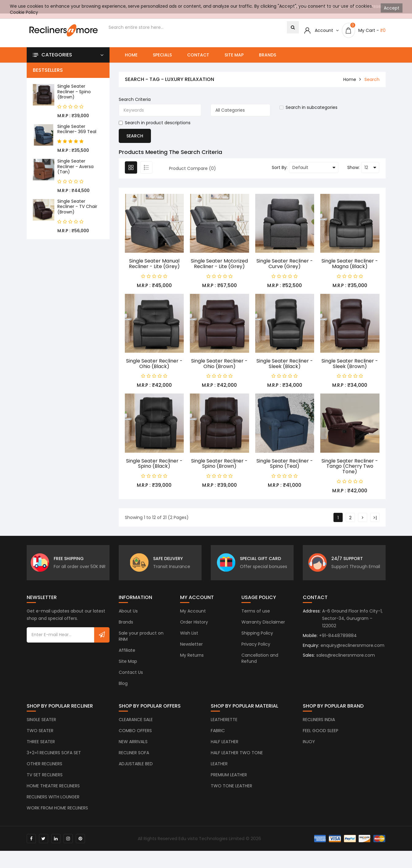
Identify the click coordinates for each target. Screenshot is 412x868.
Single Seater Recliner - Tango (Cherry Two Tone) (350, 466)
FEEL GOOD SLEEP (321, 732)
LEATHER (219, 765)
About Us (128, 613)
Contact (198, 55)
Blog (123, 685)
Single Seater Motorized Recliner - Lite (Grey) (219, 264)
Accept (392, 8)
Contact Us (131, 674)
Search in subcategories (308, 107)
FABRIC (218, 732)
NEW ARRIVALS (133, 743)
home (350, 79)
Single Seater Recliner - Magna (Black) (350, 264)
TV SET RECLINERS (45, 776)
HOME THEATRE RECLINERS (53, 787)
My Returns (192, 657)
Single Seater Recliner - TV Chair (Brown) (77, 207)
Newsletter (191, 646)
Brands (268, 55)
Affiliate (127, 652)
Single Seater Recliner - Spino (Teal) (285, 464)
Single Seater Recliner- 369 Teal (77, 129)
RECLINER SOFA (134, 754)
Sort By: (280, 167)
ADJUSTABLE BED (136, 765)
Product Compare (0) (193, 168)
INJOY (309, 743)
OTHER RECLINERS (44, 765)
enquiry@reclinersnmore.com (352, 647)
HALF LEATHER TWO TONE (237, 754)
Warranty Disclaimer (263, 624)
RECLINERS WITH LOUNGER (53, 798)
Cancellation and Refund (260, 660)
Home (131, 55)
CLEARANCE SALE (136, 721)
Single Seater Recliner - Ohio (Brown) (219, 364)
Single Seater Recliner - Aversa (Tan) (75, 166)
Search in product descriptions (155, 123)
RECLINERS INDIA (319, 721)
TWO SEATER (40, 732)
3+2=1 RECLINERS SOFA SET (54, 754)
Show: (353, 167)
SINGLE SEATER (41, 721)
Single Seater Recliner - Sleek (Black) (285, 364)
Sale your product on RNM (141, 638)
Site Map (234, 55)
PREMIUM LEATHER (229, 776)
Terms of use (256, 613)
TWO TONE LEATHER (231, 787)
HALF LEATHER (225, 743)
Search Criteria (135, 99)
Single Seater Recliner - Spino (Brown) (74, 92)
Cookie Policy (24, 12)
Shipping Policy (257, 635)
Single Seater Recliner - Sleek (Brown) (350, 364)
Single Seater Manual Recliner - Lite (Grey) (154, 264)
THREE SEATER (41, 743)
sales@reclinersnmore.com (346, 657)
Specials (162, 55)
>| (375, 518)
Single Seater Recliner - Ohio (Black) (154, 364)
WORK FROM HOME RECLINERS (57, 809)
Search (372, 79)
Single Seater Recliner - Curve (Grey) (285, 264)
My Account (193, 613)
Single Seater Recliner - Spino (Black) (154, 464)
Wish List (189, 635)
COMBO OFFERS (135, 732)
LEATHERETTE (224, 721)
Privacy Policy (256, 646)
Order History (194, 624)
